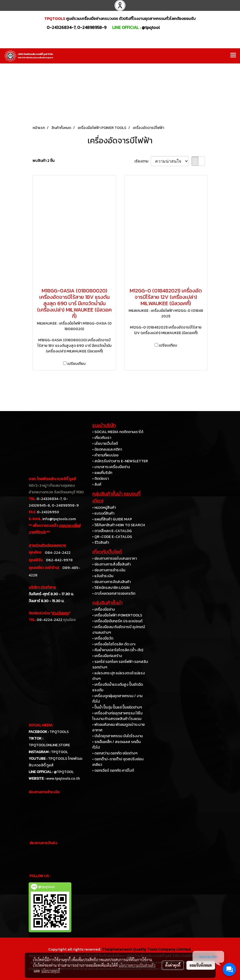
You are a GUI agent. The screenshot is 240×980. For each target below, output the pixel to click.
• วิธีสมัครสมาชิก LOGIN (111, 588)
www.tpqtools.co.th (63, 778)
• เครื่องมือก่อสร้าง (107, 656)
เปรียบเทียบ (77, 364)
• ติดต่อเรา (101, 479)
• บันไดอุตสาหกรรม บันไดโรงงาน (117, 736)
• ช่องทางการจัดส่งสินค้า (112, 582)
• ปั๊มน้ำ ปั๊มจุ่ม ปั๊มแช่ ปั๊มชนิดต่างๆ (117, 707)
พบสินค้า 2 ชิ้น (43, 161)
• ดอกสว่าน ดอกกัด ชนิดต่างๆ (115, 753)
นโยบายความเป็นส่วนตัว (137, 965)
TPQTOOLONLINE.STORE (49, 745)
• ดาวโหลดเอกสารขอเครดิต (114, 593)
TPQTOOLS (59, 732)
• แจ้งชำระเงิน (103, 576)
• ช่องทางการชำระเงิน (109, 570)
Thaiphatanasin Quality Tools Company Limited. (147, 949)
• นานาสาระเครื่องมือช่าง (111, 467)
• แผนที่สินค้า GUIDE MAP (112, 519)
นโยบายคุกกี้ (51, 971)
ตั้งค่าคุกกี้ (173, 965)
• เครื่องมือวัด (103, 638)
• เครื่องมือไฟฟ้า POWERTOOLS (117, 615)
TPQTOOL (59, 752)
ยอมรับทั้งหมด (201, 965)
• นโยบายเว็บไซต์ (105, 444)
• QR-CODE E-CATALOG (112, 537)
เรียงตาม (143, 161)
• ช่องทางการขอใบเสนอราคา (115, 558)
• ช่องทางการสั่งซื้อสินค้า (112, 564)
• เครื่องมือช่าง (104, 609)
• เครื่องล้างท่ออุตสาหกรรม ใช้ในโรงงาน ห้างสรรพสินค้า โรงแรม (117, 716)
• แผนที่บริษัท (102, 473)
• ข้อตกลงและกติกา (107, 449)
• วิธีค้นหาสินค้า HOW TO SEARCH (119, 525)
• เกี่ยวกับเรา (102, 438)
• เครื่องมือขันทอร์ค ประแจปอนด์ (117, 621)
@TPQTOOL (64, 772)
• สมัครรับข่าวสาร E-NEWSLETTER (120, 461)
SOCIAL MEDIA (41, 725)
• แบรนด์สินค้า (103, 513)
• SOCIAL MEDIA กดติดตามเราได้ (118, 432)
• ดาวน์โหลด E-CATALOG (112, 531)
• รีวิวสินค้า (101, 543)
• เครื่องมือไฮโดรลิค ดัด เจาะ (114, 644)
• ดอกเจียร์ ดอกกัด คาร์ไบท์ (113, 770)
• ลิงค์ (97, 484)
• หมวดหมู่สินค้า (104, 508)
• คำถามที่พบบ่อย (105, 455)
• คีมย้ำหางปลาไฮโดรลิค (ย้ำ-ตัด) (118, 650)
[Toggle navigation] (233, 56)
